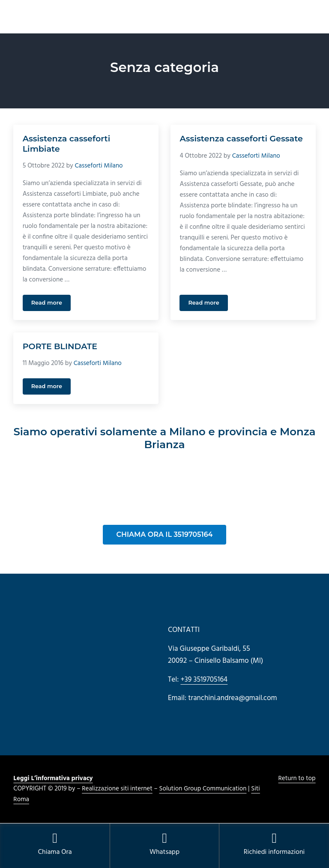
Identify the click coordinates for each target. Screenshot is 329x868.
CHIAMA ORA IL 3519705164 (165, 535)
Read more (51, 305)
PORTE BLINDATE (60, 347)
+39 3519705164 (204, 680)
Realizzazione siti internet (117, 790)
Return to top (297, 779)
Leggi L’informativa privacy (53, 779)
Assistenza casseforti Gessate (242, 139)
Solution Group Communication (204, 790)
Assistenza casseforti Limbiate (67, 144)
